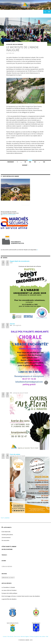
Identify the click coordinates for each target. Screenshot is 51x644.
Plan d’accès (10, 636)
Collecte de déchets (7, 566)
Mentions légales (25, 636)
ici (37, 250)
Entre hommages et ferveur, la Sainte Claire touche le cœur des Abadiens (21, 596)
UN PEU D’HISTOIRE (7, 549)
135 (44, 162)
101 (35, 162)
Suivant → (25, 165)
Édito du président (18, 44)
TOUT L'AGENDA (5, 518)
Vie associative (5, 540)
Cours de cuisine (15, 454)
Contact (5, 636)
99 (25, 162)
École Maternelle (6, 532)
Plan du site (17, 636)
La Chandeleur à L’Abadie (8, 587)
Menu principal (49, 12)
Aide (47, 636)
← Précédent (10, 162)
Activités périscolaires (7, 535)
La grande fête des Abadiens (9, 599)
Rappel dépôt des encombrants (20, 261)
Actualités (9, 44)
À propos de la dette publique (9, 593)
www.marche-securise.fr (9, 215)
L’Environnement (6, 537)
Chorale (12, 324)
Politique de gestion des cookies (37, 636)
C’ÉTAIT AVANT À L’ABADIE (9, 546)
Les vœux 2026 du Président (9, 590)
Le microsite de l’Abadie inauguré (22, 49)
